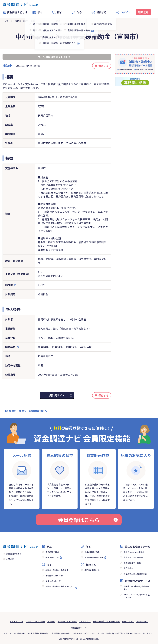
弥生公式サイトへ (79, 628)
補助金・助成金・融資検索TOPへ (28, 411)
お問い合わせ (142, 621)
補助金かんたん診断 (54, 575)
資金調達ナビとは (15, 12)
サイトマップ (85, 621)
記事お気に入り (52, 557)
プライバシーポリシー (35, 621)
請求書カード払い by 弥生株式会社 (137, 588)
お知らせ (10, 559)
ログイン (126, 12)
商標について (128, 621)
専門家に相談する (92, 570)
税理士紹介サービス (132, 563)
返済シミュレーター (54, 581)
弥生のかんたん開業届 (133, 557)
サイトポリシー (17, 621)
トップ (5, 21)
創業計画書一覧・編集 (94, 557)
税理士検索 (128, 568)
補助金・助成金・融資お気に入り (59, 588)
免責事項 (51, 621)
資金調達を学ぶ (52, 552)
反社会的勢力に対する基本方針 (106, 621)
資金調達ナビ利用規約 (67, 621)
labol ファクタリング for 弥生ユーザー (137, 596)
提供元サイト (57, 395)
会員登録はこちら (88, 520)
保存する (104, 66)
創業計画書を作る (92, 552)
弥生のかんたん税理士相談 (135, 574)
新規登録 (143, 12)
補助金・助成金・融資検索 (27, 21)
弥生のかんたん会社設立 (134, 552)
